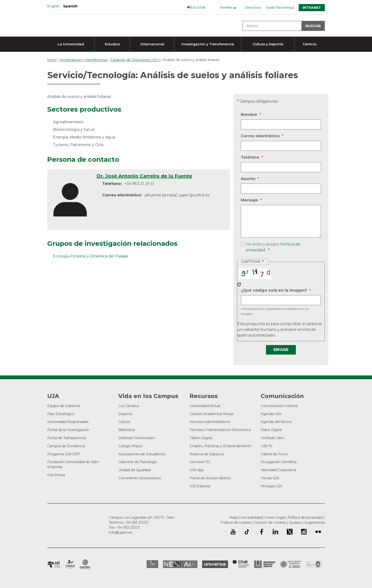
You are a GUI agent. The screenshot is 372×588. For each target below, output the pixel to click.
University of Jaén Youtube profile (233, 532)
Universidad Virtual (205, 406)
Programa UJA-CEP (64, 454)
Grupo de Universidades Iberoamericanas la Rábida (291, 564)
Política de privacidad (305, 517)
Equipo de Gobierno (64, 406)
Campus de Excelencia (66, 446)
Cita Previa (56, 475)
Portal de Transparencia (67, 438)
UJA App (197, 470)
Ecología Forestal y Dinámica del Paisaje (91, 256)
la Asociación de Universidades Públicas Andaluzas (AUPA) (265, 564)
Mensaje (250, 200)
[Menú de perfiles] (229, 8)
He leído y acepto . (272, 247)
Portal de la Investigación (68, 430)
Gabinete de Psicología (137, 462)
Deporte (125, 414)
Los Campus (129, 406)
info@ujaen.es (121, 532)
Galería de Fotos (274, 454)
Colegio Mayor (130, 446)
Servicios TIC (200, 462)
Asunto (249, 179)
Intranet (312, 8)
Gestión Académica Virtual (211, 414)
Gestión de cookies (270, 522)
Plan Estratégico (61, 414)
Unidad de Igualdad (135, 470)
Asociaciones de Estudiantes (142, 454)
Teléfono (251, 157)
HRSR (152, 564)
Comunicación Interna (279, 406)
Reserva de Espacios (207, 454)
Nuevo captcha (239, 285)
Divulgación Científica (279, 462)
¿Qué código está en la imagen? (275, 290)
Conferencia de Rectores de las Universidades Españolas (241, 564)
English (53, 6)
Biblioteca (127, 430)
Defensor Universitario (137, 438)
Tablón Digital (201, 438)
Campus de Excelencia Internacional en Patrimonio (54, 564)
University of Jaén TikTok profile (247, 532)
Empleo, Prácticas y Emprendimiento (221, 446)
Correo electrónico (261, 136)
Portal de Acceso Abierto (210, 478)
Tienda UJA (270, 478)
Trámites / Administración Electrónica (220, 430)
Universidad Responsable (68, 422)
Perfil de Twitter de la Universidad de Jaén (290, 532)
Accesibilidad (252, 517)
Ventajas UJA (272, 486)
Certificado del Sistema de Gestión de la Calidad (315, 564)
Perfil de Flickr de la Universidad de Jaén (318, 532)
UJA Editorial (200, 486)
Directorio (253, 8)
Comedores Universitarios (140, 478)
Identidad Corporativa (279, 470)
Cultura (124, 422)
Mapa (234, 517)
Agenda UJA (271, 414)
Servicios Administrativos (210, 422)
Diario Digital (271, 430)
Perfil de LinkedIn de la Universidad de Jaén (275, 532)
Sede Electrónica (280, 8)
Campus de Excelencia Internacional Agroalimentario (70, 564)
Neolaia (180, 564)
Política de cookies (236, 522)
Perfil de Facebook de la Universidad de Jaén (261, 532)
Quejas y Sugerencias (307, 522)
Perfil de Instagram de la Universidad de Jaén (304, 532)
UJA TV (267, 446)
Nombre (250, 115)
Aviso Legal (275, 517)
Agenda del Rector (276, 422)
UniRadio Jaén (273, 438)
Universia (215, 564)
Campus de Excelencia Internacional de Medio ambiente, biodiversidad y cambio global (85, 564)
